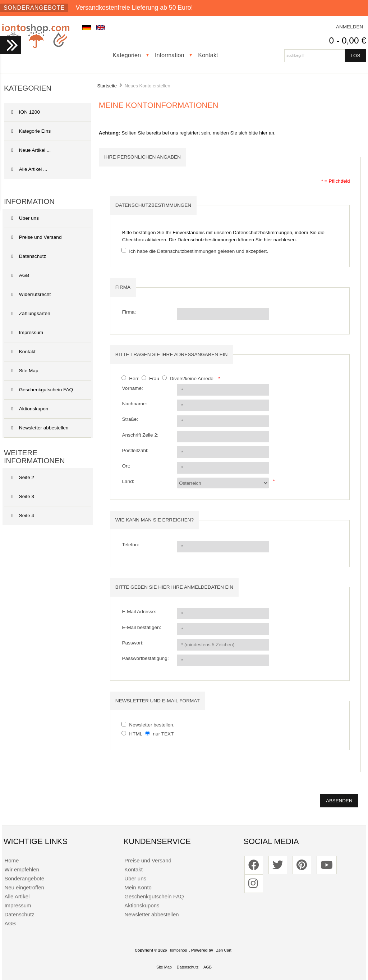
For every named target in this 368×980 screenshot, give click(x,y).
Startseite (107, 86)
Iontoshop (179, 950)
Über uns (25, 218)
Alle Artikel (17, 896)
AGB (20, 275)
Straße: (130, 419)
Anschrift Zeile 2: (140, 435)
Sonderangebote (34, 8)
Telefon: (131, 545)
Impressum (27, 332)
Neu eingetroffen (24, 887)
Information (170, 55)
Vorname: (133, 388)
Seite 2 (23, 477)
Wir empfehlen (22, 869)
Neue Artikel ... (31, 150)
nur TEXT (164, 734)
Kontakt (208, 55)
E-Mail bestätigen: (142, 627)
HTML (136, 734)
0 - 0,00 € (348, 40)
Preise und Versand (37, 237)
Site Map (25, 371)
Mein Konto (138, 887)
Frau (154, 379)
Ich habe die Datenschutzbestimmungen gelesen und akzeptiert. (199, 251)
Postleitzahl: (135, 450)
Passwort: (133, 643)
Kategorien (127, 55)
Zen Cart (224, 950)
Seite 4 (23, 516)
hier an (267, 133)
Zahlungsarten (31, 313)
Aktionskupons (142, 905)
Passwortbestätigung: (146, 658)
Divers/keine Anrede (192, 379)
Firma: (129, 312)
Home (11, 860)
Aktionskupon (30, 409)
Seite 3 (23, 496)
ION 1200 (26, 112)
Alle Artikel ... (29, 169)
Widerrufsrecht (31, 294)
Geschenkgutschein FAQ (42, 390)
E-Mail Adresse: (139, 612)
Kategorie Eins (47, 131)
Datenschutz (29, 256)
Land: (128, 481)
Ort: (126, 466)
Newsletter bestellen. (152, 725)
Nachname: (135, 404)
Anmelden (350, 27)
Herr (134, 379)
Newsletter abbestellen (40, 428)
